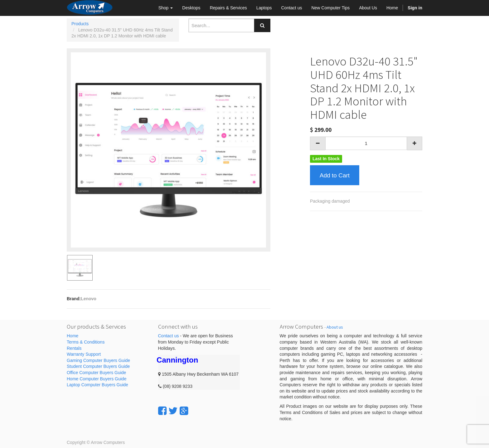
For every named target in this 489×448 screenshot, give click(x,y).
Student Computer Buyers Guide (98, 366)
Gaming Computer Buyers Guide (98, 360)
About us (335, 327)
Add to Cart (335, 175)
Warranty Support (84, 354)
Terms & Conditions (86, 342)
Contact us (169, 336)
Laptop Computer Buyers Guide (97, 385)
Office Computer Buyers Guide (96, 373)
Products (80, 24)
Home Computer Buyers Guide (97, 379)
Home (73, 336)
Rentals (74, 348)
